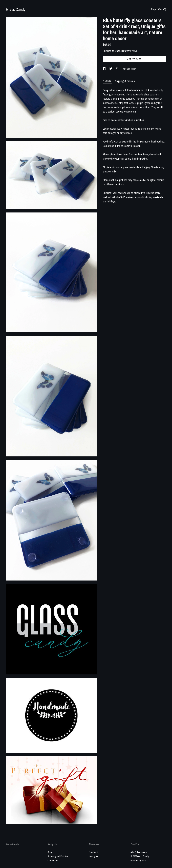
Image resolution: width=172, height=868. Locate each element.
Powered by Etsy (138, 860)
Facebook (94, 852)
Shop (153, 9)
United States (122, 51)
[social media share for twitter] (111, 69)
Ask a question (129, 69)
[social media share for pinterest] (118, 69)
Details (107, 81)
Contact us (53, 860)
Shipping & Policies (125, 81)
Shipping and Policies (58, 856)
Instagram (94, 856)
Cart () (162, 9)
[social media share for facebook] (104, 69)
